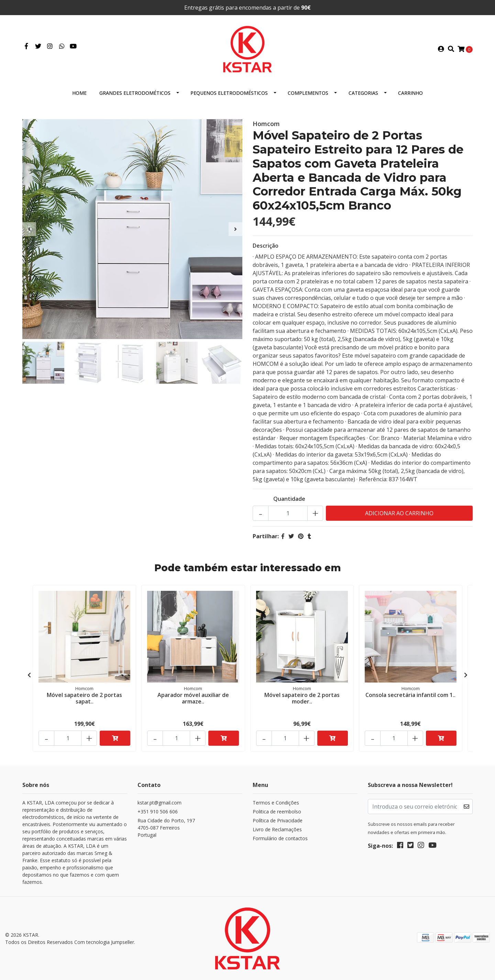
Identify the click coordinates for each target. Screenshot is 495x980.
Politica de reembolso (277, 812)
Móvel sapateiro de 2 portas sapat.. (84, 698)
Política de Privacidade (278, 820)
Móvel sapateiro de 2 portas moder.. (302, 698)
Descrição (266, 246)
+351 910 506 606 (158, 812)
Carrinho (410, 93)
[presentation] (29, 229)
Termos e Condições (276, 803)
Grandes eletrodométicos (135, 93)
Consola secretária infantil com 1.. (410, 695)
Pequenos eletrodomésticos (229, 93)
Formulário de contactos (280, 838)
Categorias (363, 93)
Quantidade (289, 499)
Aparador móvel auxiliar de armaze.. (193, 698)
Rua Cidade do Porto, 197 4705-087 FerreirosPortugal (166, 828)
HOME (79, 93)
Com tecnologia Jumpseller (104, 942)
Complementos (308, 93)
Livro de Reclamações (277, 829)
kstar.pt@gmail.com (159, 803)
